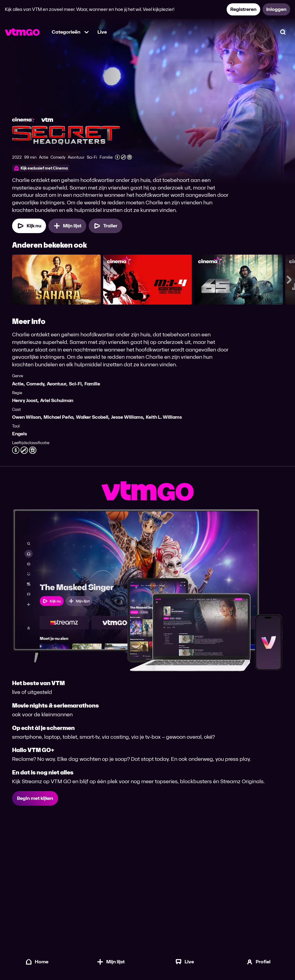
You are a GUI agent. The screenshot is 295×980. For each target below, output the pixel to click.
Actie (18, 384)
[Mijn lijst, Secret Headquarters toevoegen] (67, 226)
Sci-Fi (75, 384)
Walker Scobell (92, 417)
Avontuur (57, 384)
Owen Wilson (26, 417)
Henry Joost (25, 401)
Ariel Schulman (57, 401)
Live (102, 32)
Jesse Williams (127, 417)
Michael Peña (58, 417)
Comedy (35, 384)
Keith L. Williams (164, 417)
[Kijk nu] (29, 226)
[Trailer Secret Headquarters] (105, 226)
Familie (92, 384)
